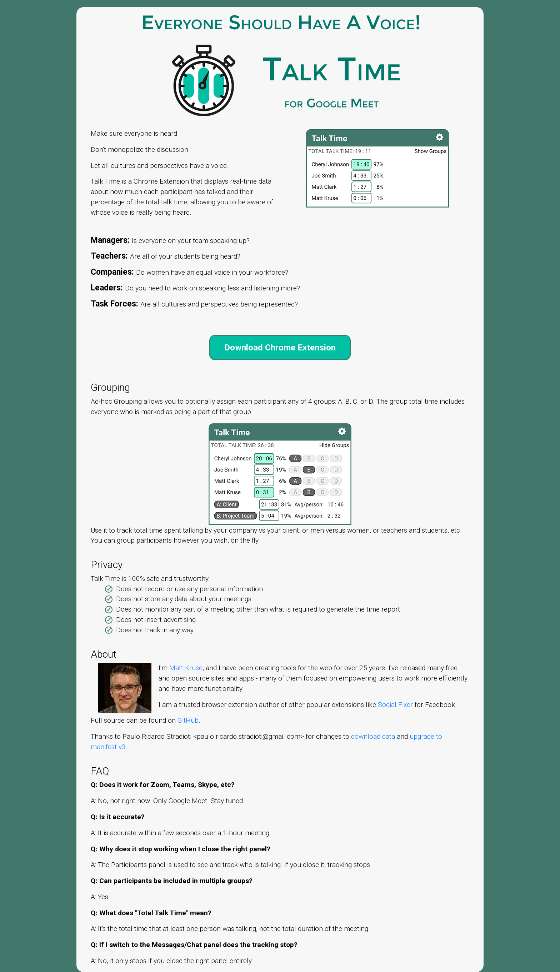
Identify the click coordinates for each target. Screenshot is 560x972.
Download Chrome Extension (280, 348)
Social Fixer (395, 705)
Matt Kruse (186, 668)
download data (373, 736)
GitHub (188, 720)
